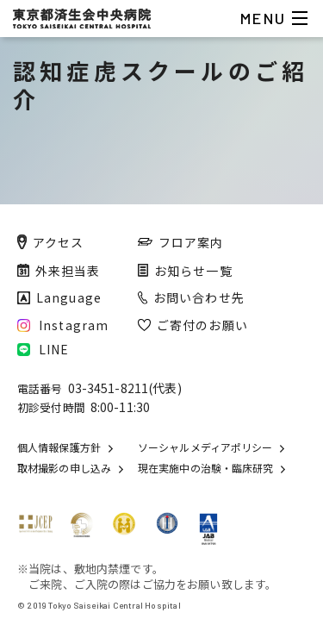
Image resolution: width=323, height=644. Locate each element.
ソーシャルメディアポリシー (205, 447)
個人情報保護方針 (59, 447)
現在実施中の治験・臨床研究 (205, 468)
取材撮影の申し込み (64, 468)
